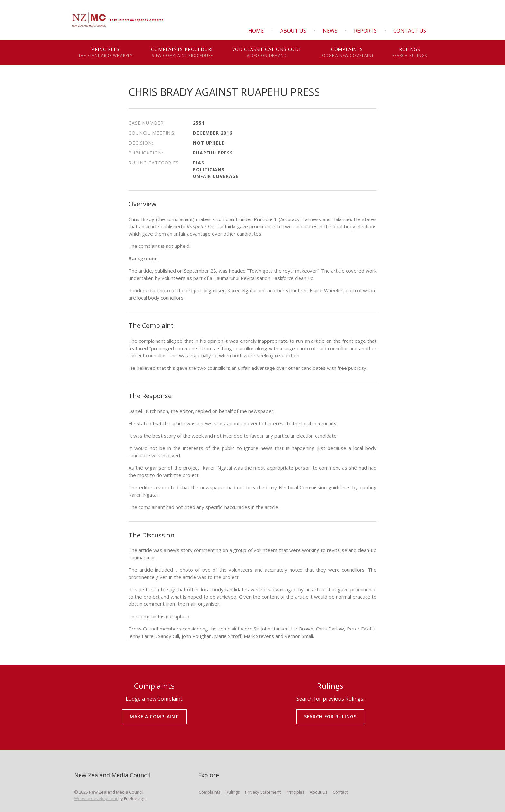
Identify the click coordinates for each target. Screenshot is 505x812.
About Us (293, 31)
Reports (365, 31)
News (330, 31)
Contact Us (410, 31)
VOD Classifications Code (267, 52)
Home (256, 31)
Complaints (347, 52)
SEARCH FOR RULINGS (330, 712)
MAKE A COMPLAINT (154, 712)
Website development (96, 798)
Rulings (410, 52)
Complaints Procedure (183, 52)
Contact (340, 792)
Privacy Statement (263, 792)
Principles (105, 52)
